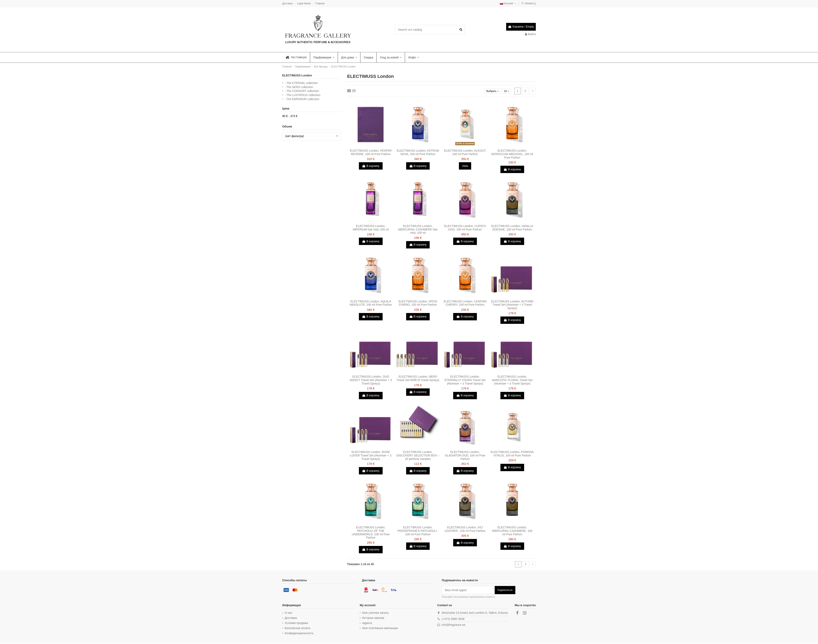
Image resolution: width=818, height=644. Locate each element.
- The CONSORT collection (302, 91)
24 (506, 91)
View (465, 166)
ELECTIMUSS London (297, 75)
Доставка (288, 3)
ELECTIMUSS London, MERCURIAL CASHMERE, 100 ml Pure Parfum (512, 531)
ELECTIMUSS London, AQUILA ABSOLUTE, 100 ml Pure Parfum (371, 303)
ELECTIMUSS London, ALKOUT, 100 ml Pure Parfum (465, 152)
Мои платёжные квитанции (380, 629)
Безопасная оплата (297, 629)
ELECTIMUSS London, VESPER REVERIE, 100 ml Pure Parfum (371, 152)
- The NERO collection (299, 87)
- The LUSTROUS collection (303, 95)
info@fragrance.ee (453, 625)
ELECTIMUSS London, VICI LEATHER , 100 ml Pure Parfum (465, 529)
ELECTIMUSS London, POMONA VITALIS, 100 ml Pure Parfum (512, 454)
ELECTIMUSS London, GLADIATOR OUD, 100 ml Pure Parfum (465, 455)
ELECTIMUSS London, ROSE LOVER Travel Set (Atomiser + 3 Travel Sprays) (371, 455)
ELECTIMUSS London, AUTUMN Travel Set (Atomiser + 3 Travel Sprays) (512, 305)
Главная (320, 3)
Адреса (367, 623)
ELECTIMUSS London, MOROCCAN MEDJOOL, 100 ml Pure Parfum (512, 154)
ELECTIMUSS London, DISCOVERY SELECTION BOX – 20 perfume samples (418, 455)
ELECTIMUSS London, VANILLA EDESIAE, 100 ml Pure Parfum (512, 228)
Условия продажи (296, 623)
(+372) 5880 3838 (453, 619)
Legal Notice (304, 3)
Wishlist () (529, 3)
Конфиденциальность (299, 634)
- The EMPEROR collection (302, 99)
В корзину (371, 166)
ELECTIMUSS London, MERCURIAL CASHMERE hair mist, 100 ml (418, 229)
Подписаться (505, 590)
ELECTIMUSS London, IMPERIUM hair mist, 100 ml (371, 228)
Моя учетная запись (375, 613)
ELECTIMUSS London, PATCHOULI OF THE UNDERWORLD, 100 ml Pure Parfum (371, 532)
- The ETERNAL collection (301, 83)
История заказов (373, 618)
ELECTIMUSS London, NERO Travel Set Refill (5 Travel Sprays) (418, 378)
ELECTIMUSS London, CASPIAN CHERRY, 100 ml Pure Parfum (465, 303)
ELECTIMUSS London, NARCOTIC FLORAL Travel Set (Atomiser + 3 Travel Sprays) (512, 380)
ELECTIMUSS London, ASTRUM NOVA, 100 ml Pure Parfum (418, 152)
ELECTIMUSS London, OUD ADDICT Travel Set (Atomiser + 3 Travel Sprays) (371, 380)
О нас (288, 613)
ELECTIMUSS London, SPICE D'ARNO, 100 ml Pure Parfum (418, 303)
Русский (508, 3)
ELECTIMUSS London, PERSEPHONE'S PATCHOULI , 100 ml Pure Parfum (418, 531)
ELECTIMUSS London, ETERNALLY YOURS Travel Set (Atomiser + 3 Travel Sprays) (465, 380)
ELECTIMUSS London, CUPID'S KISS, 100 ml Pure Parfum (465, 228)
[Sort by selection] (490, 91)
